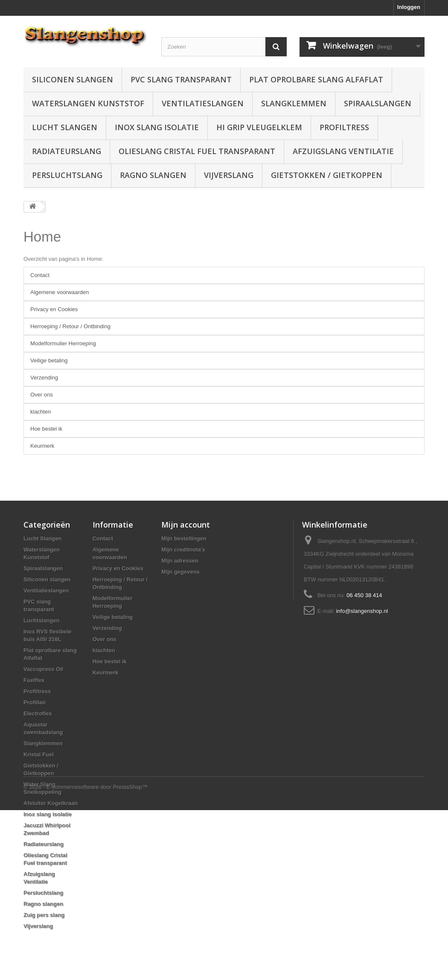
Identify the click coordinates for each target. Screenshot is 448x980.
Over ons (42, 395)
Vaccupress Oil (43, 669)
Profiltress (344, 127)
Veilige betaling (49, 360)
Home (42, 237)
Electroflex (38, 713)
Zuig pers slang (44, 915)
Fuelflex (34, 680)
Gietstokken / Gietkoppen (327, 175)
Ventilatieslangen (203, 103)
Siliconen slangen (73, 79)
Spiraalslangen (378, 103)
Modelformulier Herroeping (63, 343)
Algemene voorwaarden (60, 292)
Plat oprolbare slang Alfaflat (316, 79)
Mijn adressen (180, 561)
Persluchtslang (67, 175)
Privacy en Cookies (54, 309)
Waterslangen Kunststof (88, 103)
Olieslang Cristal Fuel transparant (197, 151)
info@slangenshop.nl (362, 611)
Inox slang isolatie (157, 127)
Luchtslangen (42, 620)
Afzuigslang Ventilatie (343, 151)
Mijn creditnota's (183, 550)
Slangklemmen (294, 103)
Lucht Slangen (65, 127)
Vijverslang (229, 175)
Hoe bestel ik (46, 429)
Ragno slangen (153, 175)
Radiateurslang (67, 151)
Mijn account (186, 525)
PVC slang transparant (181, 79)
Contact (40, 275)
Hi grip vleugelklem (259, 127)
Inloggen (409, 7)
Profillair (35, 702)
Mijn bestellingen (184, 538)
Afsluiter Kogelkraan (51, 803)
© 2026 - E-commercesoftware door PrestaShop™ (86, 957)
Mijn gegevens (180, 572)
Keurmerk (42, 446)
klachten (41, 412)
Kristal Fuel (39, 754)
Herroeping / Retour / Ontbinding (70, 326)
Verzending (44, 378)
